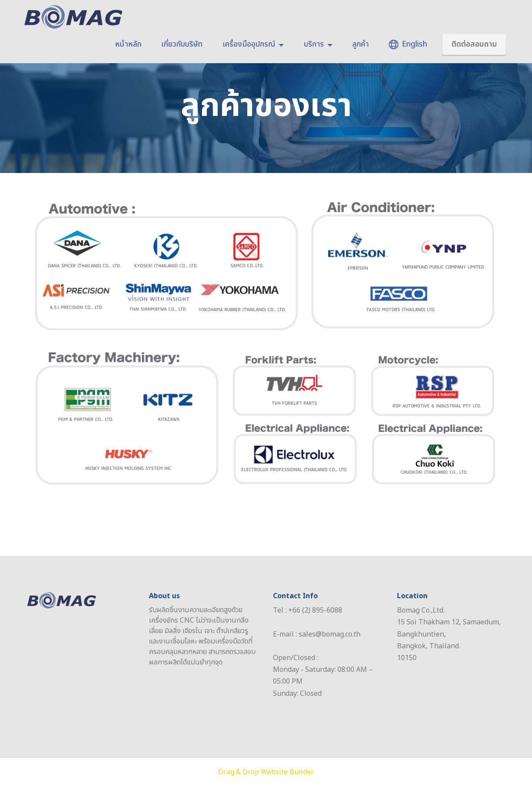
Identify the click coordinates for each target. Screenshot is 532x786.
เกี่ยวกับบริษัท (182, 44)
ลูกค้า (360, 44)
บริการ (314, 44)
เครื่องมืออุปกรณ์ (249, 44)
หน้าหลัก (128, 44)
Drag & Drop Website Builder (266, 772)
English (408, 44)
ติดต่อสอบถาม (474, 44)
